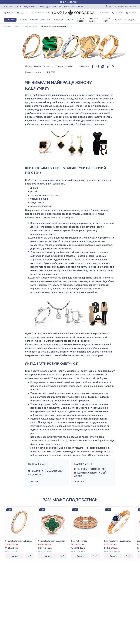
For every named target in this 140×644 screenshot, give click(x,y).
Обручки (23, 20)
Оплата (40, 7)
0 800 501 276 (41, 13)
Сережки (34, 20)
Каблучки (45, 20)
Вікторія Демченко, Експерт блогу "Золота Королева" (49, 66)
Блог (74, 7)
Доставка (51, 7)
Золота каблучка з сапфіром (75, 241)
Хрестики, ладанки (94, 20)
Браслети (70, 20)
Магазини (64, 7)
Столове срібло (106, 20)
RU (13, 13)
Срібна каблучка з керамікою (61, 263)
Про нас (8, 7)
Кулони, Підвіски (81, 20)
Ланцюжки (58, 20)
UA (9, 13)
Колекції (117, 20)
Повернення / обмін (25, 7)
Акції (80, 7)
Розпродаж (129, 20)
